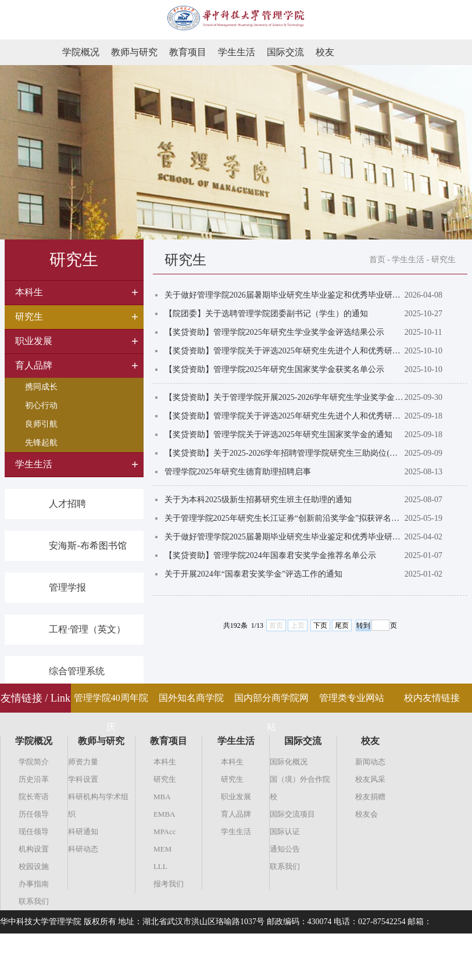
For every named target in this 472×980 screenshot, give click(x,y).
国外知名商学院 (191, 698)
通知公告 (285, 849)
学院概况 (81, 52)
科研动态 (83, 849)
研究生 (444, 260)
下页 (320, 625)
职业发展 (236, 797)
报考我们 (169, 884)
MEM (162, 849)
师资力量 (83, 762)
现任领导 (34, 831)
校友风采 (370, 779)
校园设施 (34, 866)
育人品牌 (236, 814)
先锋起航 (41, 443)
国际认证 (285, 831)
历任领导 (34, 814)
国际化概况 (289, 762)
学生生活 (237, 52)
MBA (162, 797)
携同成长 (41, 387)
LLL (160, 866)
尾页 (342, 625)
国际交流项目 (292, 814)
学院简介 (34, 762)
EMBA (165, 814)
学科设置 (83, 779)
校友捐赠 (370, 797)
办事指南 (34, 884)
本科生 (165, 762)
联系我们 (34, 901)
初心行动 (41, 405)
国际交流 (285, 52)
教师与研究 (134, 52)
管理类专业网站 (352, 698)
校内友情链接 (432, 698)
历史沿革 (34, 779)
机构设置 (34, 849)
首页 (377, 260)
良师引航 (41, 424)
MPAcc (165, 831)
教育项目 (188, 52)
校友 (325, 52)
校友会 (366, 814)
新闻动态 (370, 762)
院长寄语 (34, 797)
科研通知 (83, 831)
